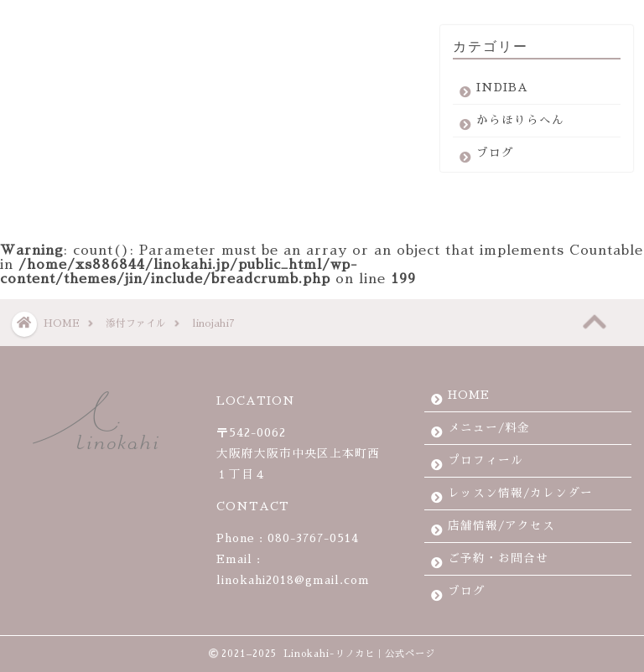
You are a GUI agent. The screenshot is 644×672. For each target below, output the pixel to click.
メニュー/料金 (489, 428)
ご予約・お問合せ (498, 558)
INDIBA (502, 95)
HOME (469, 395)
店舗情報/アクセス (501, 526)
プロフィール (486, 460)
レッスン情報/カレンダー (520, 493)
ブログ (495, 160)
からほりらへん (520, 128)
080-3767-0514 (313, 538)
